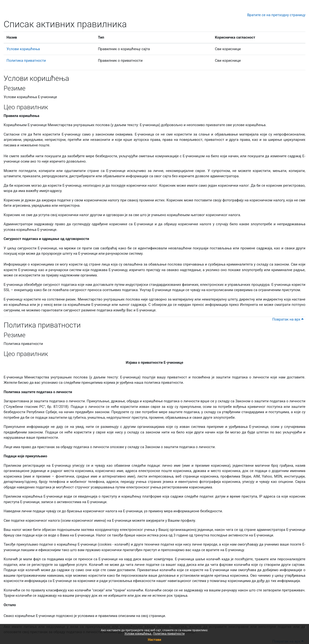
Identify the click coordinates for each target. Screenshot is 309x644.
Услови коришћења (138, 634)
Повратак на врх (288, 319)
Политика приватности (169, 634)
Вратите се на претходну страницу (276, 15)
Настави (154, 640)
